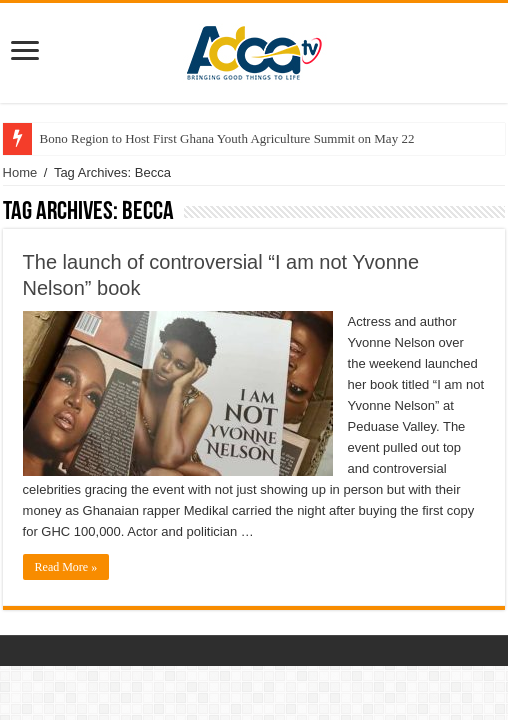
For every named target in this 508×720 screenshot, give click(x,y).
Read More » (66, 567)
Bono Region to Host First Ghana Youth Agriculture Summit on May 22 (227, 138)
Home (20, 172)
